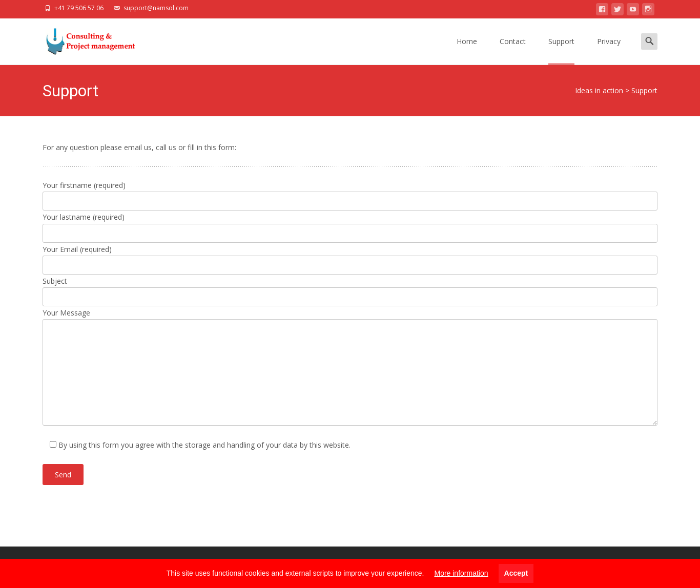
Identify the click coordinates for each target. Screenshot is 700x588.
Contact (513, 50)
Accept (516, 573)
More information (461, 573)
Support (561, 50)
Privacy (609, 50)
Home (467, 50)
